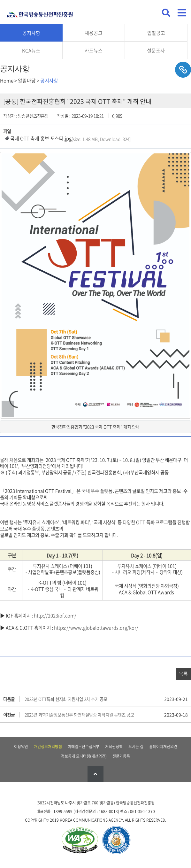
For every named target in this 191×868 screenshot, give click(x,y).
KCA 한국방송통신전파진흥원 (40, 12)
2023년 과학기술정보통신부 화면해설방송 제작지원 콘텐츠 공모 (79, 715)
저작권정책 (114, 747)
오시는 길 (136, 747)
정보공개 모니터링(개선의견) (84, 756)
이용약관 (21, 747)
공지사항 (31, 33)
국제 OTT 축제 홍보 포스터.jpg (41, 138)
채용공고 (94, 33)
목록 (183, 674)
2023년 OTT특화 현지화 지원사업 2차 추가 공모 (66, 699)
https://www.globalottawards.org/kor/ (96, 628)
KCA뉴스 (31, 50)
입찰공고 (156, 33)
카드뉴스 (94, 50)
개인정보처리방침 (48, 747)
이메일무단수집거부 (84, 747)
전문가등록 (121, 756)
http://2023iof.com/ (55, 616)
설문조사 (156, 50)
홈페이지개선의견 (163, 747)
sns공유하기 (183, 70)
